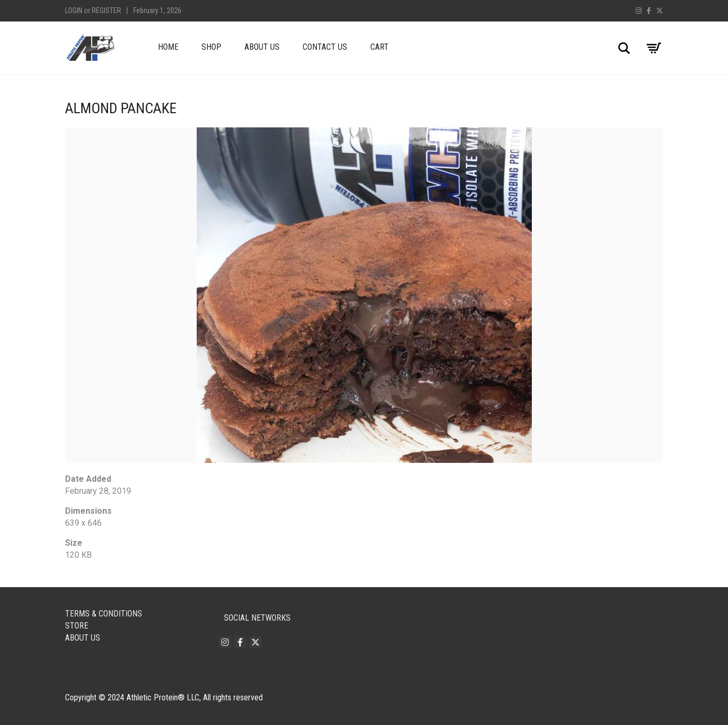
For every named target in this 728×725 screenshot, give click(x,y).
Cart (379, 47)
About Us (262, 47)
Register (106, 10)
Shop (211, 47)
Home (168, 47)
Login (74, 10)
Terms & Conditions (104, 614)
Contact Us (325, 47)
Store (77, 626)
